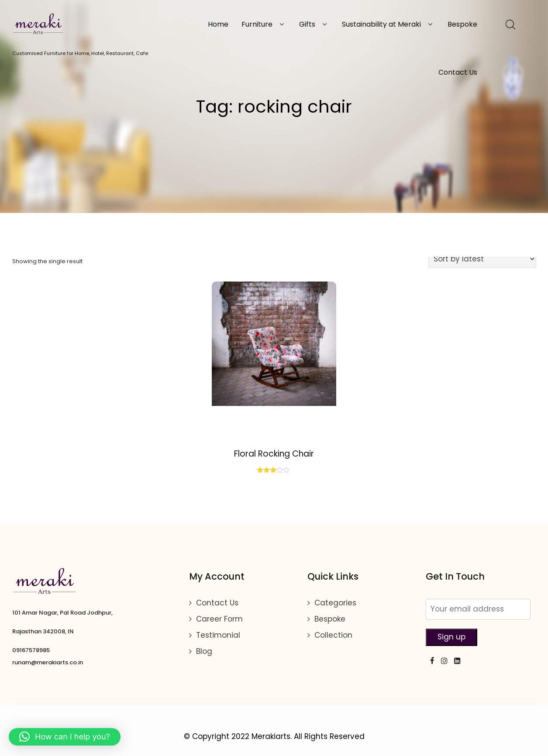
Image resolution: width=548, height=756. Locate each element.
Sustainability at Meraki (388, 24)
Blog (204, 651)
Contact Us (458, 72)
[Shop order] (482, 259)
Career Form (219, 619)
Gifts (314, 24)
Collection (333, 635)
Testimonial (218, 635)
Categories (335, 603)
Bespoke (462, 24)
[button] (65, 737)
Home (218, 24)
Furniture (264, 24)
